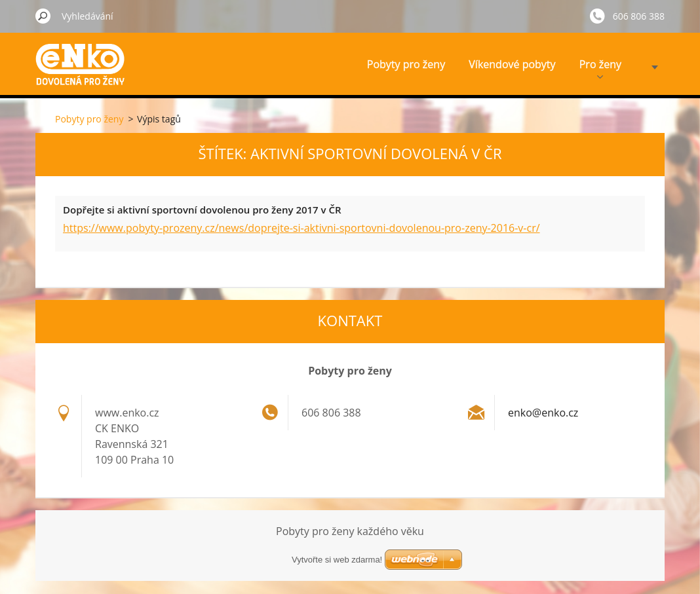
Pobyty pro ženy (406, 64)
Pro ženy (600, 68)
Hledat (43, 16)
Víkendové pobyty (512, 64)
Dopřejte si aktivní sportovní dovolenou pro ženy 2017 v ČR (202, 210)
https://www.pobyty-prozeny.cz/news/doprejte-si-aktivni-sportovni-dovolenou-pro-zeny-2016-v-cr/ (301, 228)
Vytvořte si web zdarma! (337, 560)
